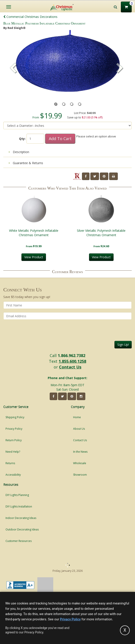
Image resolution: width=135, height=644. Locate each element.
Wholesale (80, 463)
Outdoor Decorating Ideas (22, 529)
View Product (34, 257)
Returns (10, 463)
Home (77, 417)
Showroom (80, 475)
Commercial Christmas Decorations (30, 17)
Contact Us (70, 367)
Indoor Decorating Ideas (21, 518)
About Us (79, 429)
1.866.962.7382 (71, 355)
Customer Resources (19, 541)
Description (19, 152)
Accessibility (13, 475)
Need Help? (13, 452)
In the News (80, 452)
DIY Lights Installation (19, 506)
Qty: (22, 139)
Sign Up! (123, 345)
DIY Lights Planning (17, 495)
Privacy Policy (14, 429)
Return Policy (14, 440)
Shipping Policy (15, 417)
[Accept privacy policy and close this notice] (125, 630)
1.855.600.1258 (72, 361)
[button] (120, 68)
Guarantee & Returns (26, 163)
